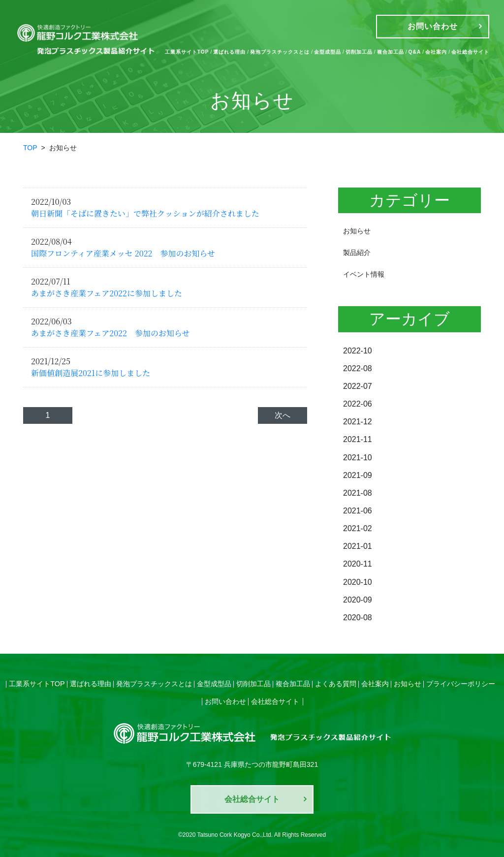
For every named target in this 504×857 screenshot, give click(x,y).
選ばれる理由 (229, 52)
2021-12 (358, 422)
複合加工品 (391, 52)
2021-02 (358, 528)
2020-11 (358, 563)
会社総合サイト (470, 52)
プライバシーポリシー (461, 683)
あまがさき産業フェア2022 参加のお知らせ (110, 333)
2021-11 (358, 439)
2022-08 (358, 368)
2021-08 (358, 492)
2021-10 (358, 457)
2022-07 (358, 386)
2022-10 (358, 351)
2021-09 (358, 475)
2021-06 (358, 510)
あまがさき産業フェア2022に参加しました (107, 293)
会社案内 (436, 52)
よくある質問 (336, 683)
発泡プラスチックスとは (280, 52)
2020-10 (358, 581)
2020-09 (358, 599)
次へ (283, 415)
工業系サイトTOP (187, 52)
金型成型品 (328, 52)
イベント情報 (364, 274)
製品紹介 (357, 253)
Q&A (415, 52)
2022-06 (358, 404)
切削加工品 (359, 52)
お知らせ (357, 231)
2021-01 (358, 546)
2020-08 (358, 617)
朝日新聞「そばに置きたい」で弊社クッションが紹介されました (145, 213)
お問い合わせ (225, 700)
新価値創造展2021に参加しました (91, 373)
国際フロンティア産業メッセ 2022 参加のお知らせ (123, 253)
